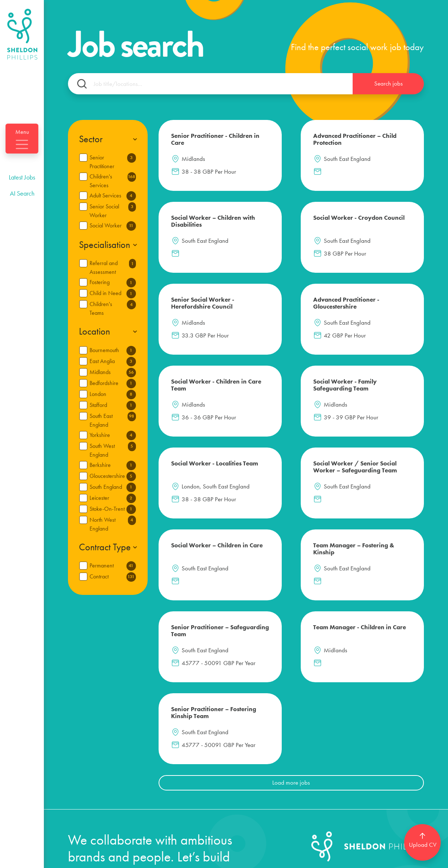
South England (113, 487)
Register (213, 753)
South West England (113, 450)
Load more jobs (291, 574)
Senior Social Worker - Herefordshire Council (282, 237)
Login (209, 729)
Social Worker (113, 226)
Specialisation (105, 245)
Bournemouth (113, 351)
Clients (79, 786)
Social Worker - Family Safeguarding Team (290, 316)
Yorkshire (113, 435)
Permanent (113, 566)
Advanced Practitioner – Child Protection (289, 143)
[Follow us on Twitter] (382, 737)
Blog (137, 746)
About (139, 766)
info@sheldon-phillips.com (116, 836)
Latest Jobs (22, 194)
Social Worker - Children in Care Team (194, 316)
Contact (142, 786)
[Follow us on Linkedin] (366, 737)
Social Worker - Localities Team (375, 312)
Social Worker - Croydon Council (194, 230)
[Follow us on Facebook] (397, 737)
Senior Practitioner (113, 162)
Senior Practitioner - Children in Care (199, 139)
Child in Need (113, 294)
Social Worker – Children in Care (285, 413)
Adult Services (113, 196)
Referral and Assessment (113, 267)
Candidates (149, 727)
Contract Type (105, 547)
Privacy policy (173, 859)
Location (94, 331)
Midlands (113, 373)
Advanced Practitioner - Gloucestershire (375, 234)
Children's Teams (113, 308)
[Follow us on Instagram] (412, 737)
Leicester (113, 498)
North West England (113, 524)
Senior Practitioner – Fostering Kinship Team (382, 498)
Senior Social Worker (113, 211)
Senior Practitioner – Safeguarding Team (200, 495)
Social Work (89, 766)
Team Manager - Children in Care (285, 495)
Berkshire (113, 465)
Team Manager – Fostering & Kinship (381, 413)
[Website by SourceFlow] (399, 859)
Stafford (113, 405)
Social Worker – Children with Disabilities (376, 143)
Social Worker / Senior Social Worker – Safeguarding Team (199, 420)
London (113, 395)
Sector (91, 139)
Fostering (113, 283)
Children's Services (113, 181)
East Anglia (113, 362)
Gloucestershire (113, 476)
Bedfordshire (113, 384)
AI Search (22, 210)
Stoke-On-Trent (113, 509)
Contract (113, 577)
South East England (113, 420)
